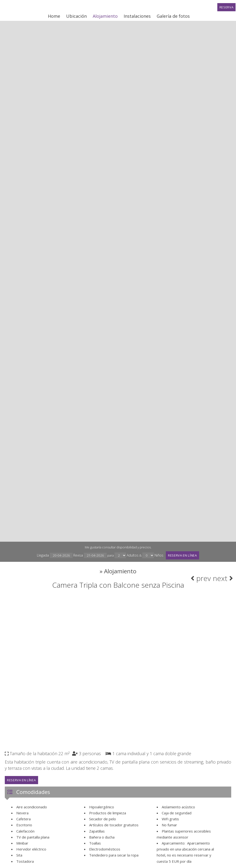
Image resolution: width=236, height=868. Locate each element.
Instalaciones (136, 18)
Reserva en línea (185, 556)
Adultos (131, 556)
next (221, 583)
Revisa (86, 556)
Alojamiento (104, 18)
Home (53, 18)
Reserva (226, 9)
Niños (158, 556)
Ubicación (76, 18)
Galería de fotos (173, 18)
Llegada (50, 556)
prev (199, 583)
